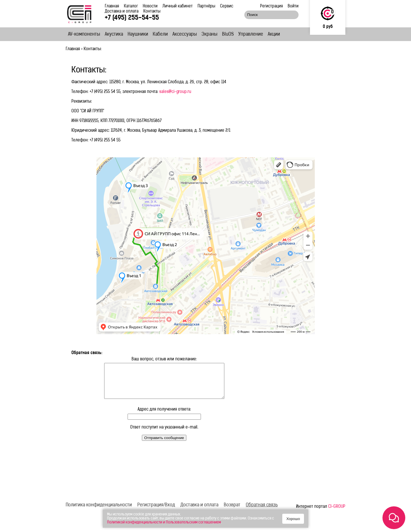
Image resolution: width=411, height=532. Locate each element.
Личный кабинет (178, 6)
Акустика (114, 34)
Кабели (160, 34)
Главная (112, 6)
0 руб (328, 27)
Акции (274, 34)
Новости (150, 6)
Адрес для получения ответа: (164, 416)
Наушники (138, 34)
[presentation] (115, 463)
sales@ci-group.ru (175, 92)
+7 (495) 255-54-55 (132, 18)
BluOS (228, 34)
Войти (293, 6)
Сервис (227, 6)
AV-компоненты (84, 34)
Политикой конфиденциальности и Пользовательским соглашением (164, 522)
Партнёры (206, 6)
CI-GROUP (337, 514)
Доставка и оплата (122, 12)
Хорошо (293, 519)
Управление (251, 34)
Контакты (152, 12)
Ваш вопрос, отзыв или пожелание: (164, 359)
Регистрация (271, 6)
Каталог (131, 6)
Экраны (209, 34)
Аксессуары (185, 34)
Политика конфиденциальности (99, 512)
